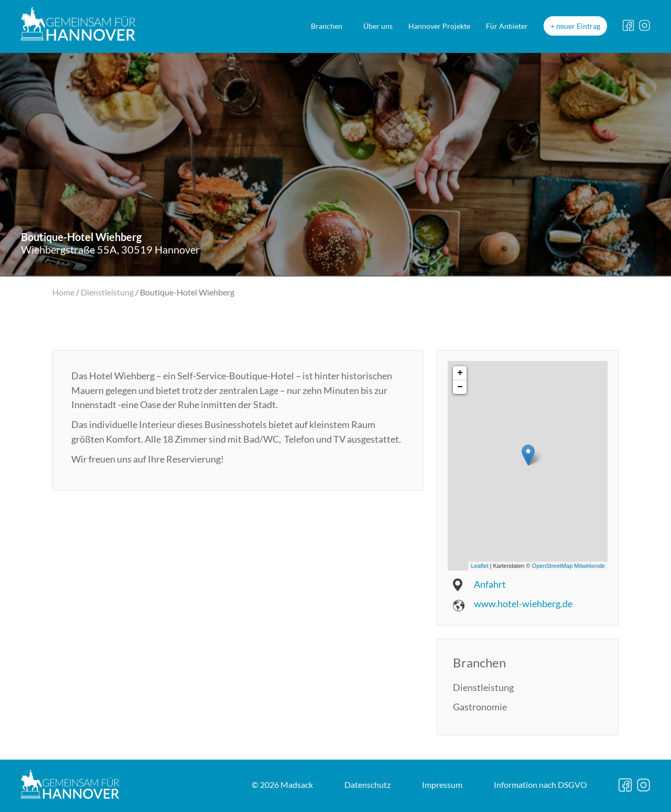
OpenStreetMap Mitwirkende (569, 566)
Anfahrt (490, 584)
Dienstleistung (107, 292)
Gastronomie (480, 707)
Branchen (327, 26)
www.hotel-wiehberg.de (523, 603)
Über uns (378, 26)
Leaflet (479, 566)
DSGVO (540, 784)
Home (63, 292)
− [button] (460, 387)
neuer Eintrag (578, 26)
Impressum (442, 784)
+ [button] (460, 373)
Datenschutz (367, 784)
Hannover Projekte (439, 26)
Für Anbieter (507, 26)
